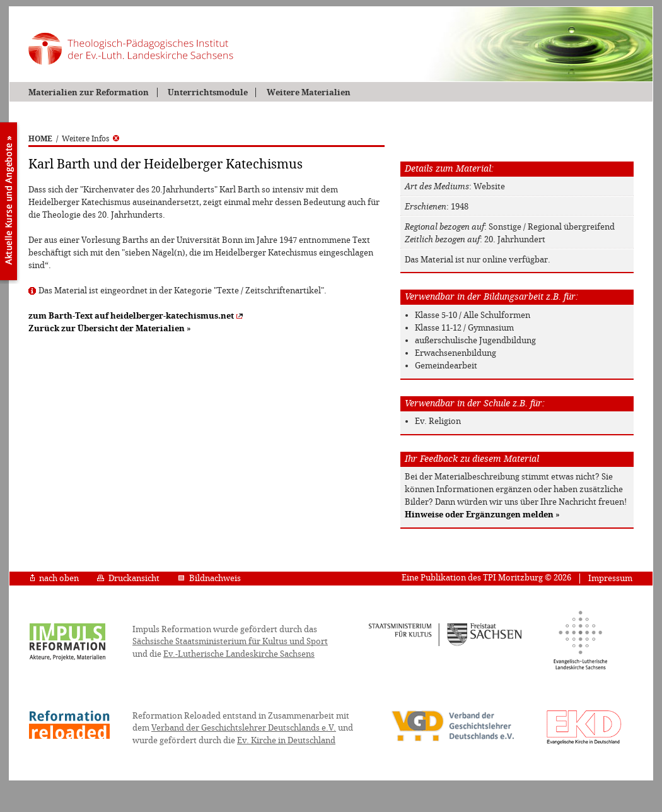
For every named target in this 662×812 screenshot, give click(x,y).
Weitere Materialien (309, 92)
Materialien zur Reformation (89, 92)
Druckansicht (128, 578)
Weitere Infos (90, 139)
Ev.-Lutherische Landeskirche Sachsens (239, 654)
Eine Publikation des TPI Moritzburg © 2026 (486, 578)
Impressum (610, 578)
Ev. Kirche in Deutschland (286, 740)
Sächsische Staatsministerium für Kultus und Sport (230, 641)
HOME (40, 139)
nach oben (55, 578)
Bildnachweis (209, 578)
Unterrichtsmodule (208, 92)
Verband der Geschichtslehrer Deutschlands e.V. (244, 728)
